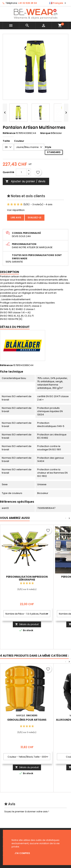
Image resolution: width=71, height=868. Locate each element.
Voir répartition (16, 210)
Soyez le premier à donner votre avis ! (27, 812)
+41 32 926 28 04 (27, 3)
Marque (45, 133)
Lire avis (16, 218)
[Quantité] (21, 172)
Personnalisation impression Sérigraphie (27, 578)
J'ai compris (22, 853)
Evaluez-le (35, 218)
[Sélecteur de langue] (58, 3)
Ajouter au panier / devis (25, 181)
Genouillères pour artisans (27, 720)
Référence (9, 133)
